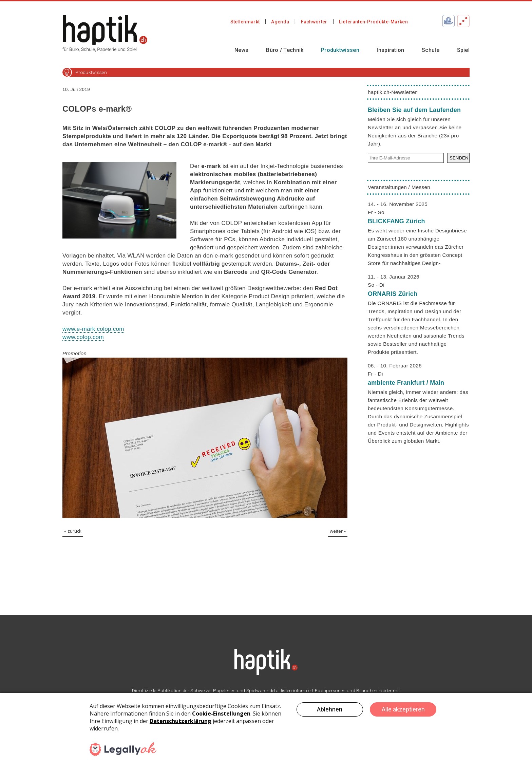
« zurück (73, 531)
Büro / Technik (285, 50)
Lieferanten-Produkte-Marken (373, 22)
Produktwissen (340, 50)
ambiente (406, 383)
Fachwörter (314, 22)
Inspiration (390, 50)
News (242, 50)
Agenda (280, 22)
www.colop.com (83, 337)
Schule (431, 50)
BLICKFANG (396, 221)
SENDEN (459, 158)
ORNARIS (393, 294)
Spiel (463, 50)
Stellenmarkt (245, 22)
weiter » (338, 531)
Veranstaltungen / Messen (399, 187)
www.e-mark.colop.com (93, 329)
